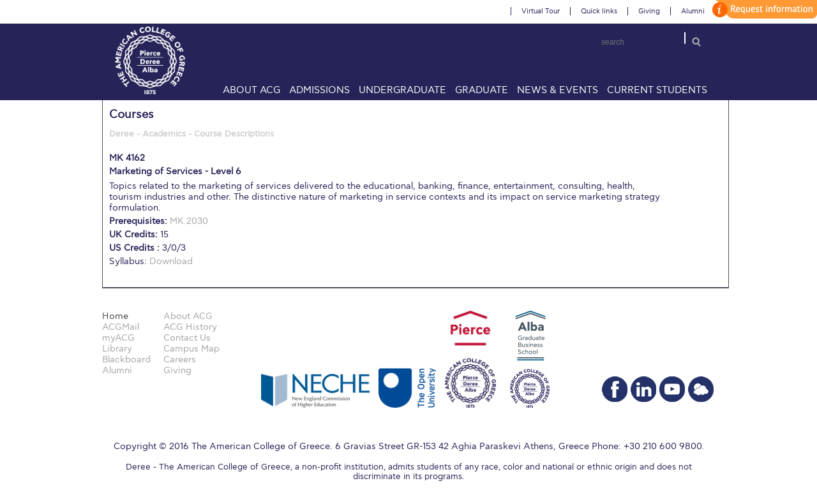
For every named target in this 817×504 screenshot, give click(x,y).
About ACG (251, 90)
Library (117, 349)
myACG (118, 338)
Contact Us (187, 338)
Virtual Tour (541, 11)
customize (763, 9)
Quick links (599, 11)
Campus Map (191, 349)
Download (171, 261)
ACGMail (121, 327)
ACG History (190, 327)
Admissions (319, 90)
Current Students (657, 90)
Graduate (482, 90)
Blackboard (126, 359)
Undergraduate (402, 90)
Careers (180, 359)
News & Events (558, 90)
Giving (649, 11)
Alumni (693, 11)
